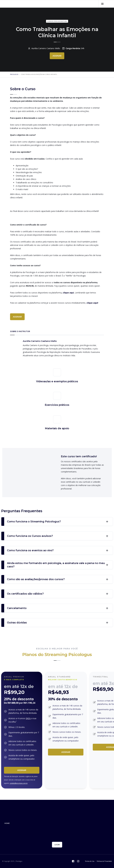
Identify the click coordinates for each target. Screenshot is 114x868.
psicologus (14, 74)
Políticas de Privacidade (104, 861)
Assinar (22, 770)
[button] (102, 4)
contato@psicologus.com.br (19, 783)
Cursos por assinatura (57, 21)
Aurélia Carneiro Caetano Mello (46, 48)
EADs (28, 718)
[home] (28, 4)
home (7, 823)
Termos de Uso (90, 861)
